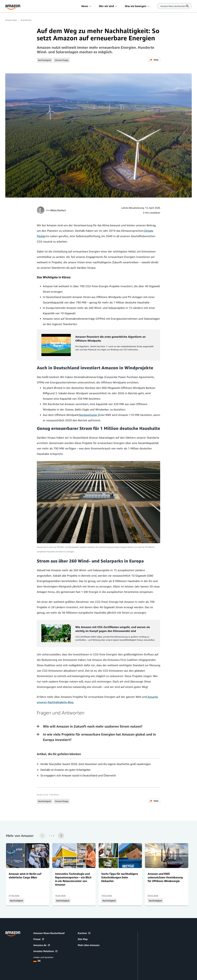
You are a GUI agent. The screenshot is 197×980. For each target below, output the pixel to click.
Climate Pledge (62, 60)
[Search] (173, 6)
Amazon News (11, 20)
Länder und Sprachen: (43, 957)
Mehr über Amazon (89, 945)
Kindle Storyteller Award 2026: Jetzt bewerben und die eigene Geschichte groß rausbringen (96, 764)
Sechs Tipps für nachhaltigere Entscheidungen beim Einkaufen (120, 877)
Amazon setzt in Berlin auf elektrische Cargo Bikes (25, 876)
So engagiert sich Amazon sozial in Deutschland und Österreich (78, 775)
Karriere (84, 933)
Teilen (154, 60)
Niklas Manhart (58, 210)
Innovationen (26, 20)
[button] (90, 6)
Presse (39, 939)
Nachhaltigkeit (45, 60)
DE (37, 961)
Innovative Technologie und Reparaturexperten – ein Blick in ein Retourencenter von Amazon (73, 879)
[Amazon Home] (13, 7)
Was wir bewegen (135, 6)
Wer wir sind (106, 6)
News (85, 6)
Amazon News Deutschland (49, 933)
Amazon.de (42, 945)
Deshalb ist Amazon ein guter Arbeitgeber (66, 770)
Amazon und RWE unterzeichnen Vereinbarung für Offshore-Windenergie (165, 877)
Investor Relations (46, 951)
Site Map (83, 939)
